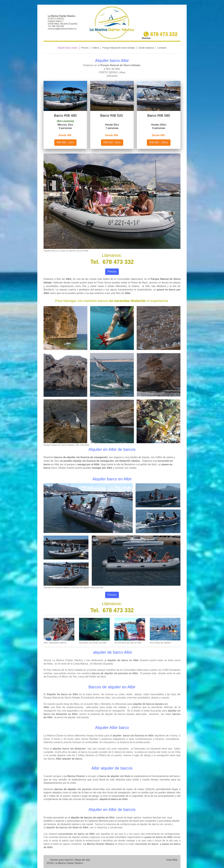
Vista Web (172, 860)
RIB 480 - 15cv (65, 142)
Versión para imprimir (60, 860)
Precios (112, 272)
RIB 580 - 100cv (159, 142)
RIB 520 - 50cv (112, 142)
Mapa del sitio (82, 860)
